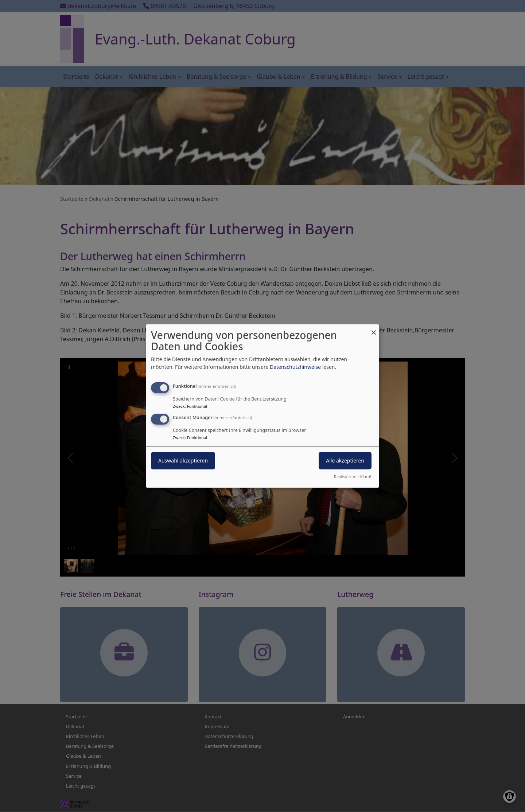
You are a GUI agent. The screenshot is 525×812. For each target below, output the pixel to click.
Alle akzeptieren (345, 460)
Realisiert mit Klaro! (353, 477)
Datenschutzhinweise (295, 367)
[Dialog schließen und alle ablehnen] (374, 329)
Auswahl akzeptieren (183, 460)
